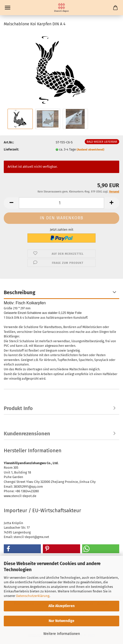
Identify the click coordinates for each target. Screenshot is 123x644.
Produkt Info (18, 408)
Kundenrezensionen (27, 434)
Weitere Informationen (62, 634)
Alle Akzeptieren (61, 606)
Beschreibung (20, 292)
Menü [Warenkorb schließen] (8, 8)
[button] (11, 203)
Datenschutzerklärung (33, 596)
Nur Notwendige (61, 621)
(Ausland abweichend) (90, 150)
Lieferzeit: (11, 149)
